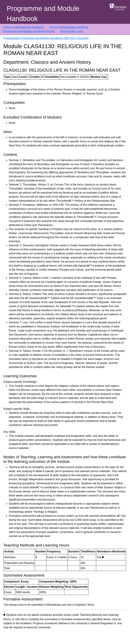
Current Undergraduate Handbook (23, 27)
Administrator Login (72, 31)
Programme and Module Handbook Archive (29, 31)
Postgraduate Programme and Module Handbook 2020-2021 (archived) (46, 38)
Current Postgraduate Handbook (69, 27)
